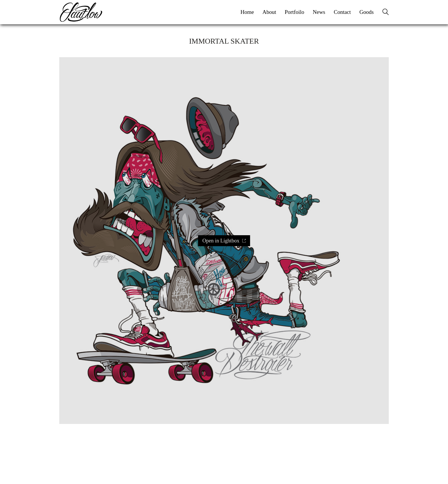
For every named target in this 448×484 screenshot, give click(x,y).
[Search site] (386, 13)
